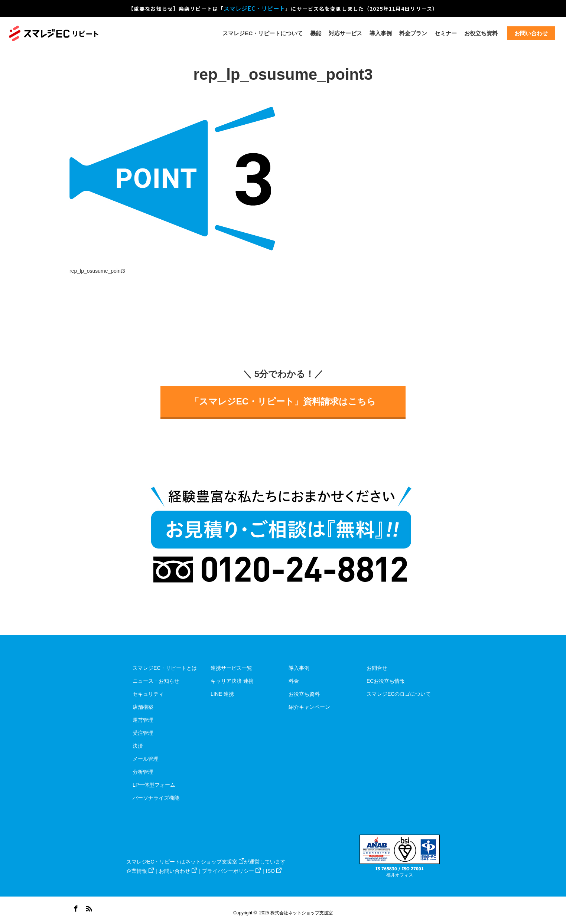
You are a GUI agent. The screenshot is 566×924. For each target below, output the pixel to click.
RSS (88, 907)
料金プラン (413, 33)
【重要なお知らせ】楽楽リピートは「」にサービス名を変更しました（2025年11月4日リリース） (283, 8)
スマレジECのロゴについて (399, 694)
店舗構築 (143, 707)
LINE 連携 (222, 694)
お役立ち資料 (481, 33)
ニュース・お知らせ (156, 681)
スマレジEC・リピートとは (165, 668)
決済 (138, 746)
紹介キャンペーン (309, 707)
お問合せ (377, 668)
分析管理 (143, 772)
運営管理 (143, 720)
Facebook (75, 907)
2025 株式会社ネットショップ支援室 (296, 913)
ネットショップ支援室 (215, 862)
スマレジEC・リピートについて (263, 33)
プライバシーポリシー (231, 871)
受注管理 (143, 733)
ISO (274, 871)
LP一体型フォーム (154, 785)
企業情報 (140, 871)
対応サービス (345, 33)
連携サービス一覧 (231, 668)
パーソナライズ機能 (156, 798)
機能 (316, 33)
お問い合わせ (178, 871)
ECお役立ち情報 (386, 681)
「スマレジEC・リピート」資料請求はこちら (283, 401)
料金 (294, 681)
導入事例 (381, 33)
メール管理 (146, 759)
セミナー (446, 33)
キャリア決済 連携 (232, 681)
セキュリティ (148, 694)
